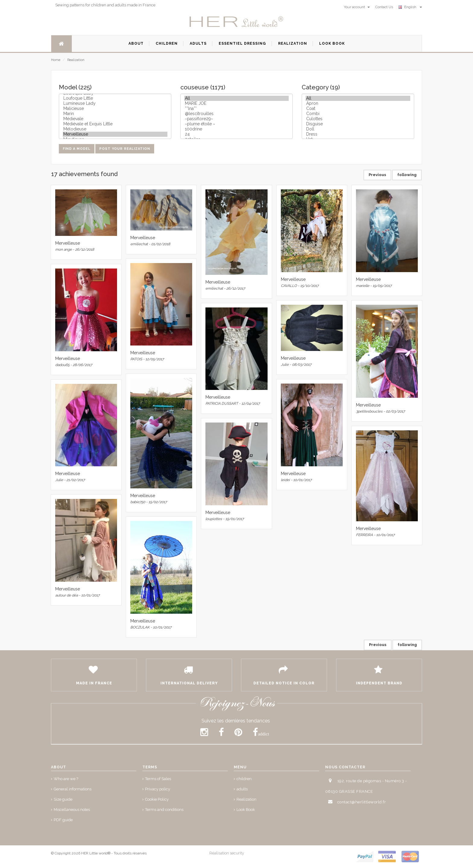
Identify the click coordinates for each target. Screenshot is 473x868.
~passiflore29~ (237, 119)
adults (242, 789)
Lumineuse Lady (115, 103)
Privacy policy (158, 789)
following (407, 175)
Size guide (63, 799)
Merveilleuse (115, 134)
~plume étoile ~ (237, 124)
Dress (358, 134)
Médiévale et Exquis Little (115, 124)
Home (56, 60)
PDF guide (63, 820)
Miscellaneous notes (72, 810)
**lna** (237, 109)
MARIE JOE (237, 103)
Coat (358, 109)
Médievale (115, 119)
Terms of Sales (158, 779)
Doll (358, 129)
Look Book (246, 810)
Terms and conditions (164, 810)
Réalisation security (227, 853)
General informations (73, 789)
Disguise (358, 124)
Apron (358, 103)
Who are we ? (66, 779)
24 (237, 134)
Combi (358, 114)
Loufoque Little (115, 98)
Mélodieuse (115, 129)
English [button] (410, 7)
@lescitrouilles (237, 114)
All (237, 98)
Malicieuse (115, 109)
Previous (377, 175)
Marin (115, 114)
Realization (76, 60)
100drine (237, 129)
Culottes (358, 119)
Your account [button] (357, 7)
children (244, 779)
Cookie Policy (157, 799)
